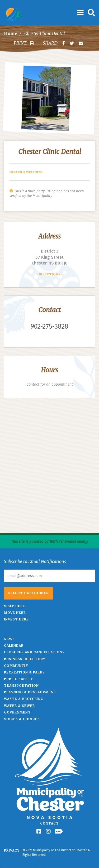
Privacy (12, 850)
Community (16, 666)
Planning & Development (30, 692)
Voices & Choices (22, 719)
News (9, 639)
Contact (49, 823)
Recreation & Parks (24, 672)
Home (11, 33)
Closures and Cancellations (34, 652)
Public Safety (18, 679)
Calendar (14, 646)
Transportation (21, 686)
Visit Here (15, 606)
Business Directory (25, 659)
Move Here (15, 613)
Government (17, 712)
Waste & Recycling (24, 699)
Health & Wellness (26, 172)
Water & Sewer (19, 706)
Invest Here (16, 619)
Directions (50, 274)
